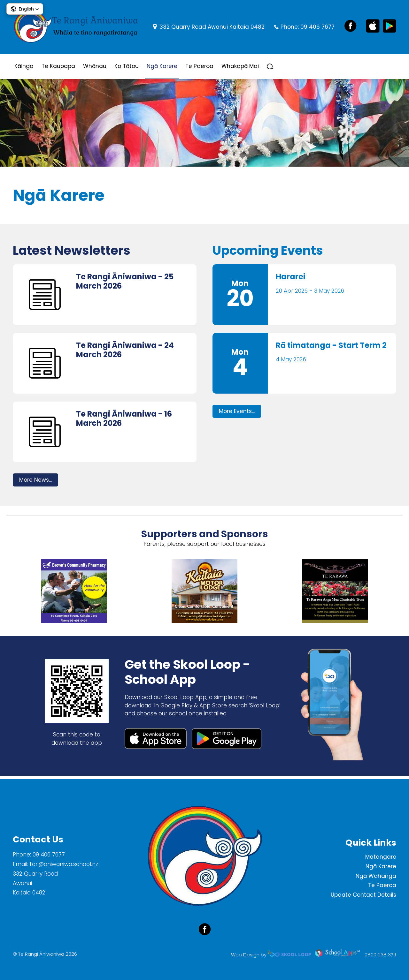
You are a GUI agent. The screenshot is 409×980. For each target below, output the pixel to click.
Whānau (95, 66)
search (270, 67)
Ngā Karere (162, 66)
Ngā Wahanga (376, 876)
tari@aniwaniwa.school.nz (64, 864)
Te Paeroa (199, 66)
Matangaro (381, 857)
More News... (35, 482)
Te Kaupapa (58, 66)
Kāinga (24, 66)
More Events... (237, 414)
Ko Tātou (127, 66)
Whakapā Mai (240, 66)
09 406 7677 (317, 27)
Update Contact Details (363, 895)
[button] (25, 9)
